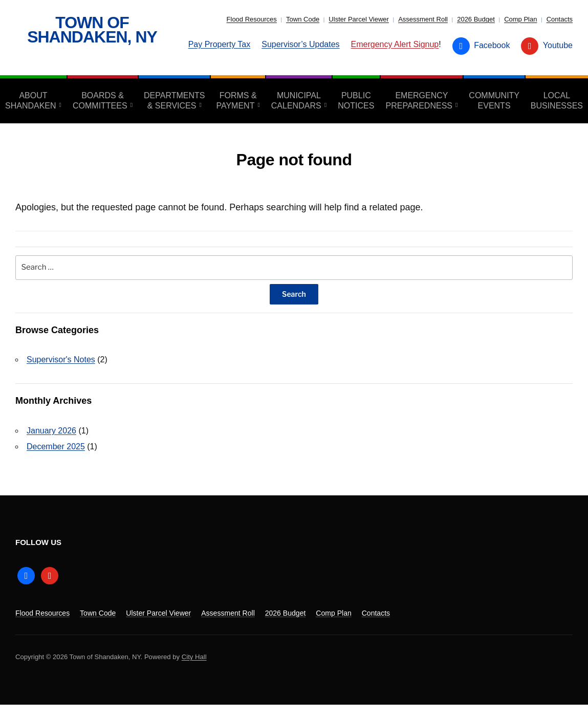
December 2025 (56, 446)
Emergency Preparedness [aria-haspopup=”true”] (419, 101)
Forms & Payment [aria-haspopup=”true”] (236, 101)
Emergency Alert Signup (395, 44)
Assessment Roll (423, 19)
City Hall (194, 657)
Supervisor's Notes (61, 359)
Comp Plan (520, 19)
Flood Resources (252, 19)
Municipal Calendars (296, 101)
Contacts (560, 19)
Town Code (303, 19)
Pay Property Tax (220, 44)
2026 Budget (476, 19)
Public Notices (356, 101)
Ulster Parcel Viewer (359, 19)
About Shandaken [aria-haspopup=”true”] (31, 101)
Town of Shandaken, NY (92, 30)
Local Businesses (557, 101)
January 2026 (51, 431)
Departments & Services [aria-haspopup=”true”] (174, 101)
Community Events (494, 101)
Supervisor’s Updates (300, 44)
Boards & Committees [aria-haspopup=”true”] (100, 101)
